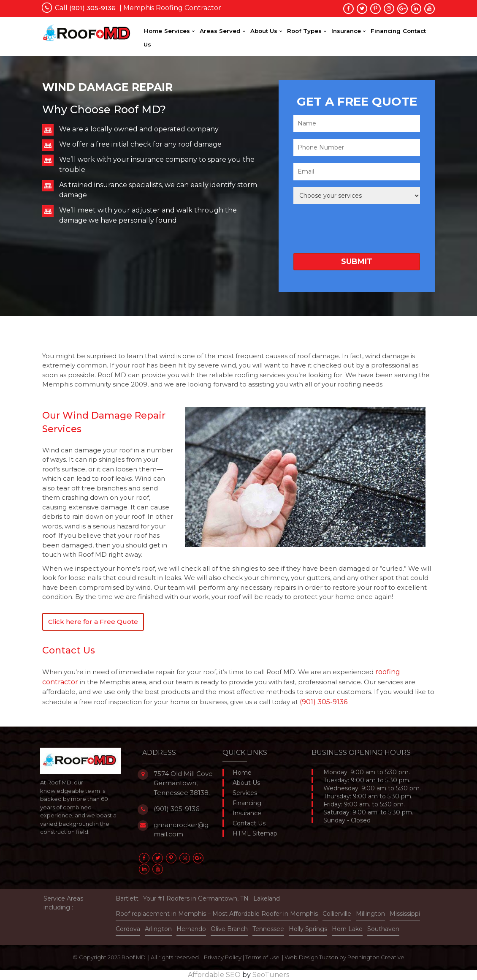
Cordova (128, 929)
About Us (264, 31)
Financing (386, 31)
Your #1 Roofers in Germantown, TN (196, 898)
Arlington (158, 929)
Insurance (346, 31)
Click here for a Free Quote (93, 622)
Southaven (383, 929)
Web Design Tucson (311, 957)
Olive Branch (229, 929)
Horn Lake (347, 929)
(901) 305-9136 (176, 809)
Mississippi (405, 914)
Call (85, 8)
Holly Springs (308, 929)
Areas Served (220, 31)
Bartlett (127, 898)
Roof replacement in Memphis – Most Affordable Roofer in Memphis (217, 914)
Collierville (337, 914)
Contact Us (249, 823)
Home (153, 31)
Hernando (191, 929)
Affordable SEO (214, 975)
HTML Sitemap (255, 833)
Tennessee (268, 929)
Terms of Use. (263, 957)
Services (177, 31)
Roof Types (304, 31)
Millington (370, 914)
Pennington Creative (376, 957)
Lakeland (267, 898)
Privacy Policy (223, 957)
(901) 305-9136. (324, 702)
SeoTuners (271, 975)
